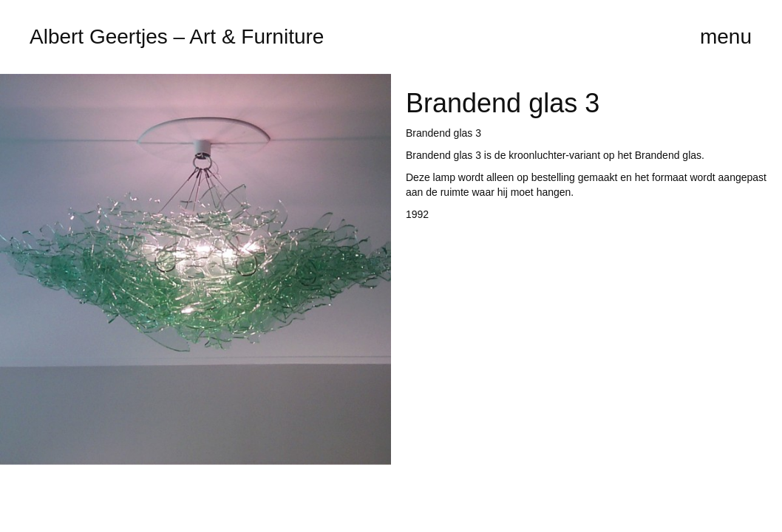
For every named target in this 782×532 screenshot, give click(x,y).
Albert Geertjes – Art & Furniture (177, 37)
